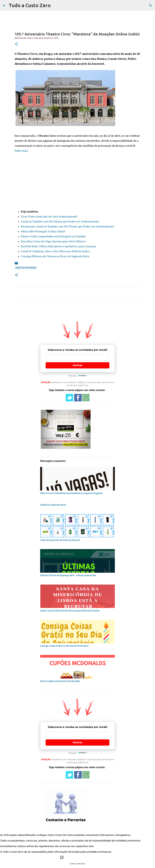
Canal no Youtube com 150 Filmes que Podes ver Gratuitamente (60, 222)
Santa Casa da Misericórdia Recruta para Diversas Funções (70, 611)
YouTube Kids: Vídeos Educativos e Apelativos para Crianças (58, 246)
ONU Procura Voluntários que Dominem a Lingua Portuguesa (71, 493)
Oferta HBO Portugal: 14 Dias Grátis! (43, 231)
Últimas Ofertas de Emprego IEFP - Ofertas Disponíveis (68, 575)
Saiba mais (21, 151)
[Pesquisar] (151, 5)
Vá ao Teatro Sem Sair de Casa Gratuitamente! (49, 217)
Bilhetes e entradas (26, 268)
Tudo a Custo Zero (30, 5)
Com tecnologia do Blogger (78, 857)
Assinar (78, 365)
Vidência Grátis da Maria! (53, 505)
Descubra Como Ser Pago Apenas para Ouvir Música (53, 241)
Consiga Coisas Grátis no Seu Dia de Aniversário (64, 646)
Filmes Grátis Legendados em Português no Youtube (53, 236)
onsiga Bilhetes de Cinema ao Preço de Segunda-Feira (56, 256)
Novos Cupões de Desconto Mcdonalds (60, 681)
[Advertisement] (77, 180)
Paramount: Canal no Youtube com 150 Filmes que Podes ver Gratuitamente (67, 226)
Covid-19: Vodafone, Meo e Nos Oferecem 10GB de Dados (55, 251)
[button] (16, 44)
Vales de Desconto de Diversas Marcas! (60, 540)
